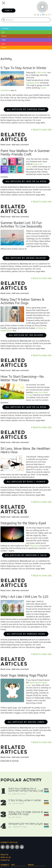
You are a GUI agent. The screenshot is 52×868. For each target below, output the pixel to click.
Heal (4, 40)
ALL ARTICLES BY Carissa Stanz (26, 110)
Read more (6, 145)
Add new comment (20, 145)
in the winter (41, 72)
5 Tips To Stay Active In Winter (25, 801)
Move (4, 47)
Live (3, 44)
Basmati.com (26, 115)
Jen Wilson (17, 817)
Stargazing (35, 546)
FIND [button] (9, 10)
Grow (4, 36)
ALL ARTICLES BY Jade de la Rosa (26, 182)
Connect (5, 28)
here (43, 123)
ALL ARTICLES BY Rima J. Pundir (26, 482)
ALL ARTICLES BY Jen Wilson (26, 335)
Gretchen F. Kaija (19, 827)
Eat (3, 32)
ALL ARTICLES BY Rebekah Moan (26, 634)
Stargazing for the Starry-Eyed (26, 824)
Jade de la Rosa (19, 794)
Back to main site (41, 129)
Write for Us (6, 857)
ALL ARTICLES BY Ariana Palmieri (26, 258)
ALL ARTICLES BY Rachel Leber (26, 722)
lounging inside (33, 83)
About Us (4, 855)
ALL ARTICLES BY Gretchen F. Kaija (26, 555)
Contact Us (5, 860)
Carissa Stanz (18, 804)
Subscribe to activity (10, 761)
